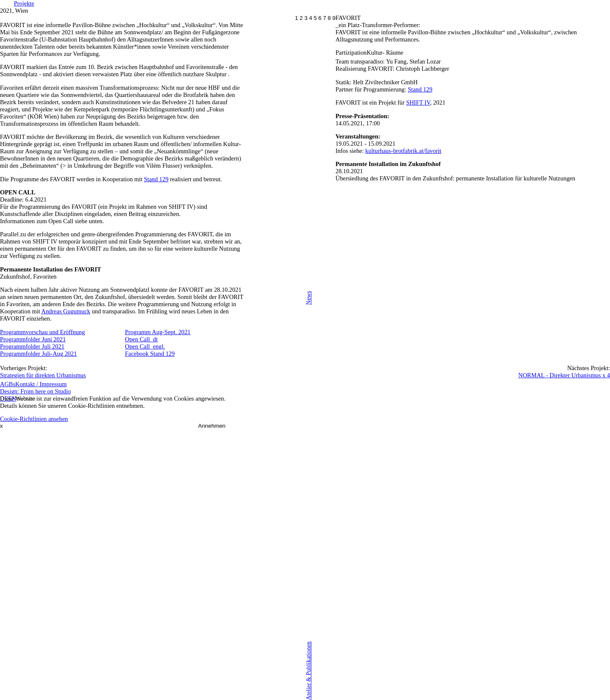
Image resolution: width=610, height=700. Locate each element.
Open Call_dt (141, 339)
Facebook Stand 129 (150, 354)
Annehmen (212, 426)
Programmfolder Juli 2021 (32, 346)
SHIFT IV (418, 102)
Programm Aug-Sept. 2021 (158, 332)
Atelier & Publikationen (308, 670)
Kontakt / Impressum (41, 384)
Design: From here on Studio (35, 391)
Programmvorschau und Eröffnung (42, 332)
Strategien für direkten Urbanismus (43, 375)
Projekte (24, 3)
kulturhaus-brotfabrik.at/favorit (403, 151)
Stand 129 (420, 89)
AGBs (8, 384)
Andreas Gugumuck (66, 311)
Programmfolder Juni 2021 (33, 339)
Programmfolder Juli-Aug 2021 (38, 354)
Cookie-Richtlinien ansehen (34, 419)
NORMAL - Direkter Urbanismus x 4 (564, 375)
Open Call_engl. (145, 346)
